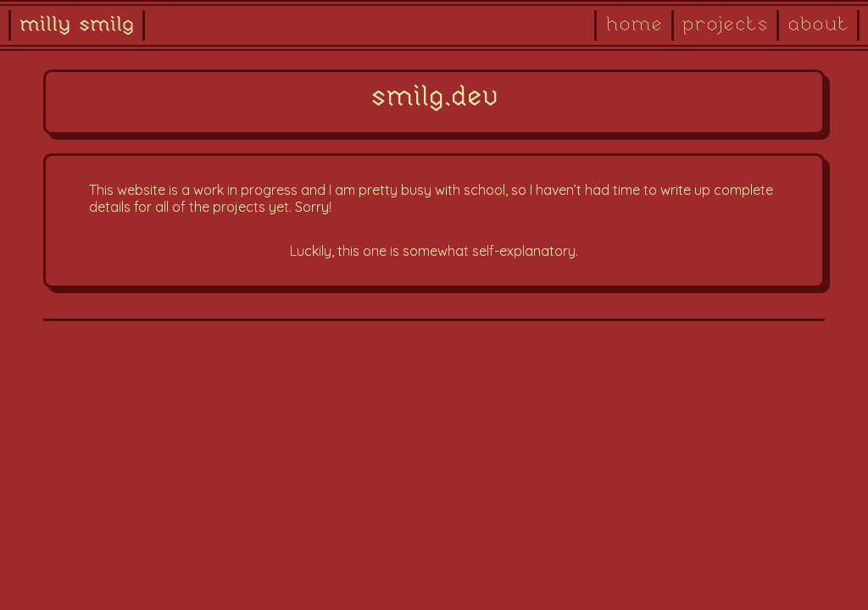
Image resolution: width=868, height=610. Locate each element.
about (818, 25)
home (634, 25)
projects (725, 25)
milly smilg (77, 25)
